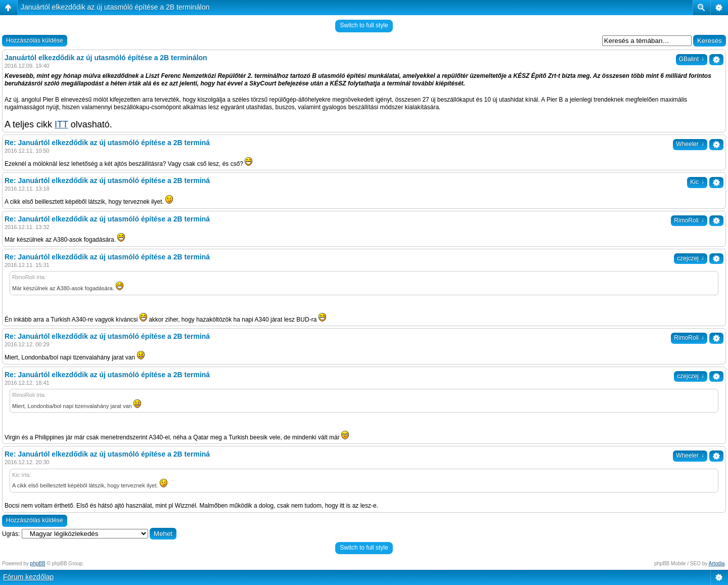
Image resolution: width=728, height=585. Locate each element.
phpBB (38, 564)
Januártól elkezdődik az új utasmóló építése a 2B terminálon (115, 7)
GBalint (692, 59)
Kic (697, 182)
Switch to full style (364, 25)
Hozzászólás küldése (35, 40)
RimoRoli (689, 220)
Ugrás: (11, 534)
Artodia (717, 564)
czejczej (691, 258)
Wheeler (690, 144)
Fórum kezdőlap (28, 577)
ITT (61, 124)
